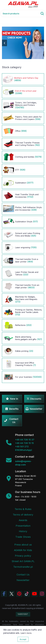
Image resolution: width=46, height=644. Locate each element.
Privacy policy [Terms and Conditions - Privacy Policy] (23, 556)
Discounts (34, 399)
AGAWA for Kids (23, 550)
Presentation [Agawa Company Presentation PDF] (23, 526)
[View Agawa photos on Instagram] (42, 594)
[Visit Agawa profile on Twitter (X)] (12, 594)
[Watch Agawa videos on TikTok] (27, 594)
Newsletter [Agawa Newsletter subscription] (23, 580)
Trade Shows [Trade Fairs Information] (23, 537)
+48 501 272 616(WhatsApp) (24, 448)
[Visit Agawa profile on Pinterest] (19, 594)
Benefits (12, 409)
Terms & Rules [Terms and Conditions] (23, 509)
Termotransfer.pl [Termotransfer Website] (23, 567)
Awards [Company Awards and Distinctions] (23, 520)
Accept (23, 639)
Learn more (26, 633)
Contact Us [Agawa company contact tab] (23, 575)
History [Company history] (23, 531)
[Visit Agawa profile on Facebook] (4, 594)
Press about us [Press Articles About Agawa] (23, 545)
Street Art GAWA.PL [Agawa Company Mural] (23, 561)
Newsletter (34, 409)
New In (12, 399)
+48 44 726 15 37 (25, 440)
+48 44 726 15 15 (24, 443)
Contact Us (11, 421)
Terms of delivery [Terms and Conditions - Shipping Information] (23, 515)
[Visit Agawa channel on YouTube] (34, 594)
